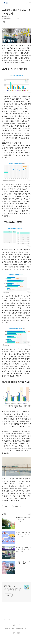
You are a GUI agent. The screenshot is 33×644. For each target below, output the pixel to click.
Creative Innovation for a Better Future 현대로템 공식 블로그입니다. (13, 590)
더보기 (29, 514)
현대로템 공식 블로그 (11, 586)
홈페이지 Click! (16, 625)
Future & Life (5, 16)
